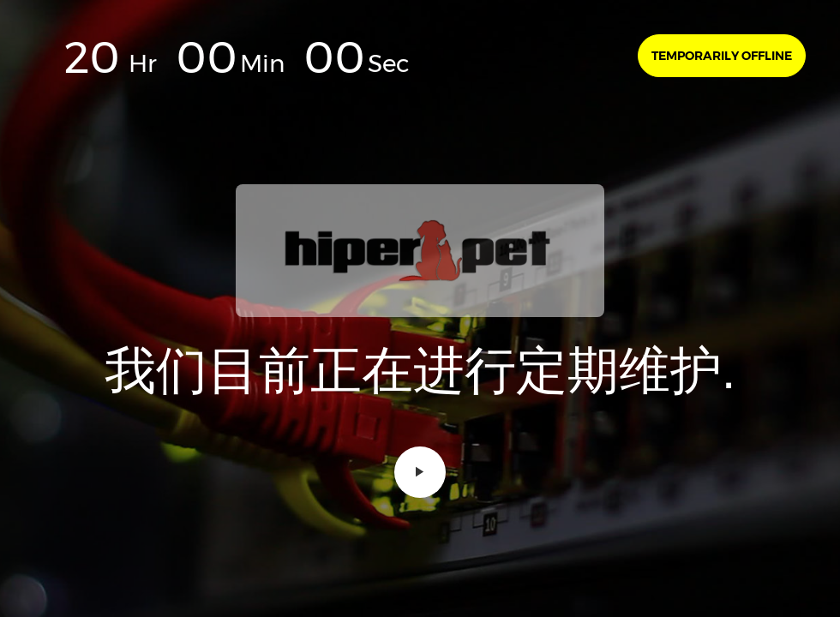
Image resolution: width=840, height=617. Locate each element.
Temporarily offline (722, 56)
